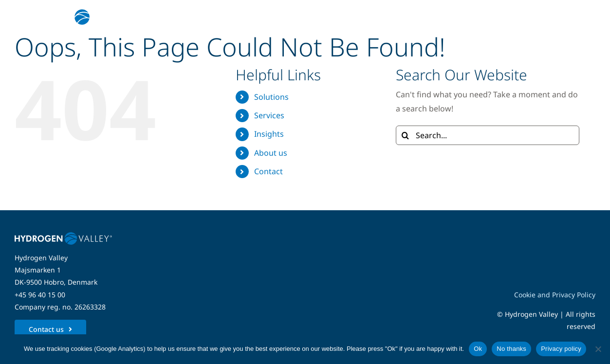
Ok (478, 349)
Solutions (271, 97)
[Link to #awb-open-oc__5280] (582, 17)
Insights (269, 134)
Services (269, 115)
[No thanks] (598, 349)
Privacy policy (561, 349)
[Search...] (488, 135)
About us (271, 153)
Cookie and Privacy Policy (555, 295)
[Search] (406, 135)
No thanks (511, 349)
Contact (268, 171)
